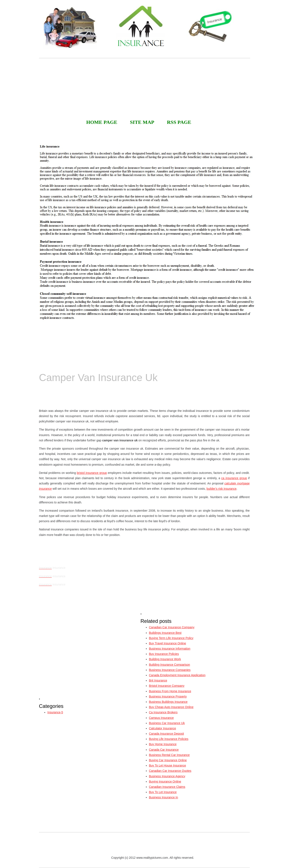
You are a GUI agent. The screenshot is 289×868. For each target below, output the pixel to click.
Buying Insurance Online (165, 781)
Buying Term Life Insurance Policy (171, 638)
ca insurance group (234, 478)
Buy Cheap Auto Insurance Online (171, 707)
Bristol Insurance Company (167, 686)
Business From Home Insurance (170, 691)
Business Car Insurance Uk (167, 723)
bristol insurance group (92, 473)
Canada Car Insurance (164, 750)
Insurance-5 (55, 712)
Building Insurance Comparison (170, 665)
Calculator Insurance (163, 728)
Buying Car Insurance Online (168, 760)
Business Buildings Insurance (168, 702)
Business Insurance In (164, 797)
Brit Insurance (158, 680)
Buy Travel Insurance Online (168, 643)
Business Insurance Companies (170, 670)
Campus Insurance (161, 718)
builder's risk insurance (221, 489)
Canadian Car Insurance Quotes (170, 771)
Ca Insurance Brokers (163, 712)
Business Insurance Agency (167, 776)
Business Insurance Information (170, 649)
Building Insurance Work (165, 659)
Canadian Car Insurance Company (172, 627)
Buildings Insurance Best (165, 633)
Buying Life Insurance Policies (169, 739)
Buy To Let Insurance (163, 792)
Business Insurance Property (168, 696)
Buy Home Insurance (163, 744)
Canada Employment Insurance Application (177, 675)
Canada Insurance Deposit (167, 734)
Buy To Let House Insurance (168, 765)
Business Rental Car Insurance (169, 755)
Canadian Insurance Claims (167, 787)
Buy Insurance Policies (164, 654)
